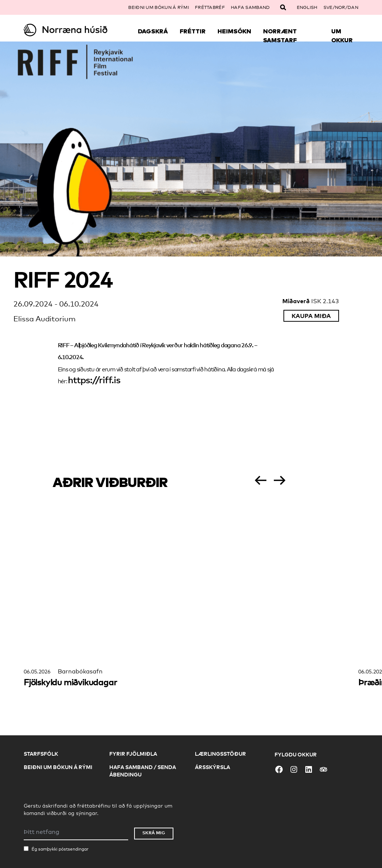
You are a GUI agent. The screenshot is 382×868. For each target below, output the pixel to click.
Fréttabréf (210, 7)
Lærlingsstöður (220, 754)
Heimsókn (234, 31)
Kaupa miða (311, 316)
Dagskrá (153, 31)
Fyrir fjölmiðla (133, 754)
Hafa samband (250, 7)
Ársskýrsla (212, 767)
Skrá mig (154, 833)
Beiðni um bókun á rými (159, 7)
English (307, 7)
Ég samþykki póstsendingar (60, 849)
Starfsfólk (41, 754)
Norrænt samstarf (280, 36)
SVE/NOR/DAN (341, 7)
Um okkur (342, 36)
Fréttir (193, 31)
